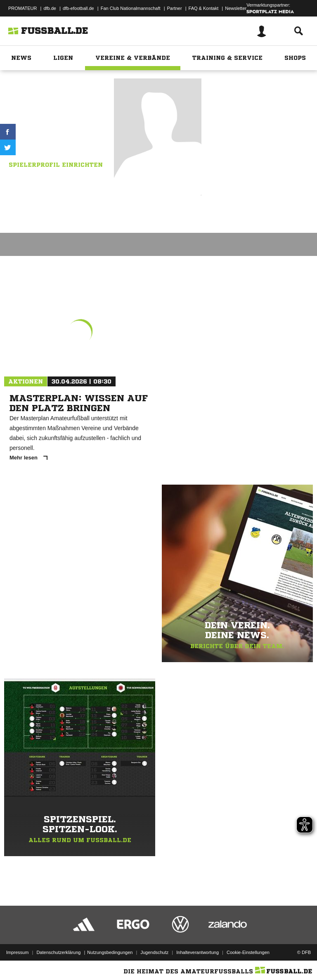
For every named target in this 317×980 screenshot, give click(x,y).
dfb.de (50, 8)
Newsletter (236, 8)
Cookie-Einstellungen (248, 952)
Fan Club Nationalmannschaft (131, 8)
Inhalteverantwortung (198, 952)
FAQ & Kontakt (204, 8)
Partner (175, 8)
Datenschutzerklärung (58, 952)
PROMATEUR (22, 8)
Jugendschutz (154, 952)
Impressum (17, 952)
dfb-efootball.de (78, 8)
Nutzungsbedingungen (110, 952)
